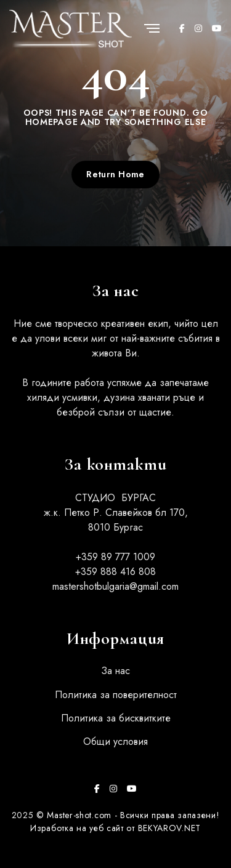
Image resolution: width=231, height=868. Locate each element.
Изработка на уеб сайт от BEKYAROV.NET (115, 828)
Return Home (115, 174)
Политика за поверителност (116, 695)
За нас (115, 671)
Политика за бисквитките (116, 718)
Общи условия (115, 741)
